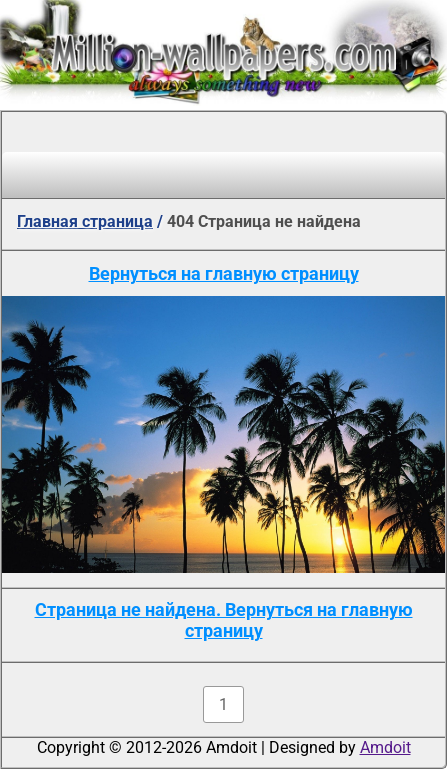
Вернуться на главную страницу (224, 273)
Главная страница (85, 221)
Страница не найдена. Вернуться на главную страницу (224, 620)
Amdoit (385, 747)
